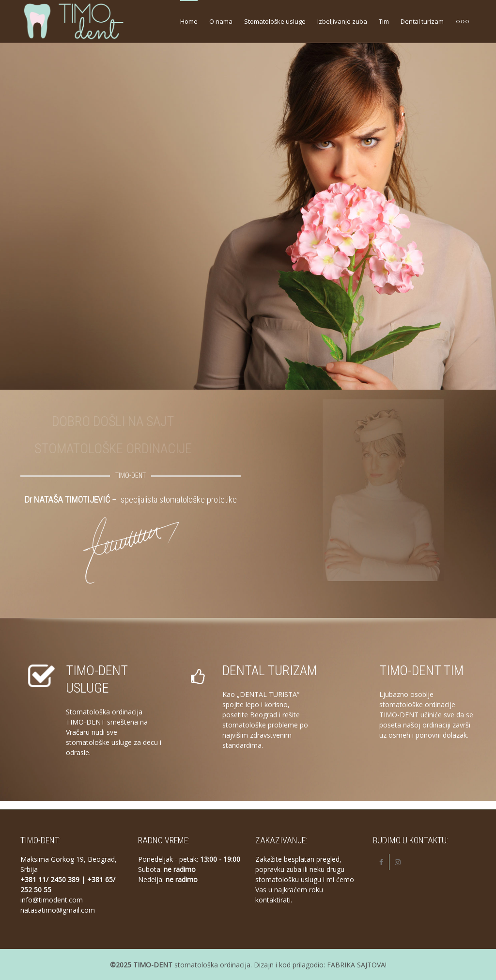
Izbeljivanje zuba (342, 21)
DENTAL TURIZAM (270, 671)
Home (189, 21)
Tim (384, 21)
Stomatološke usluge (275, 21)
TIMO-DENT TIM (421, 671)
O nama (221, 21)
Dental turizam (422, 21)
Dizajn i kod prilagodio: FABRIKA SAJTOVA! (320, 965)
